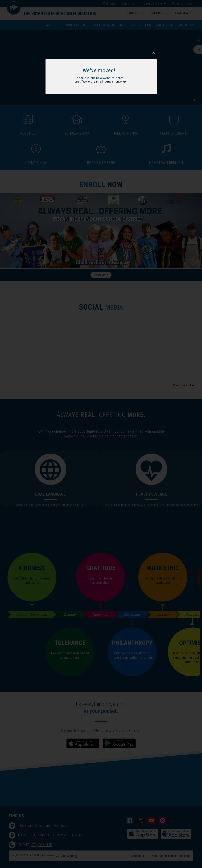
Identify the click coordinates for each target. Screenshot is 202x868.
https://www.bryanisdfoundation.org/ (99, 248)
